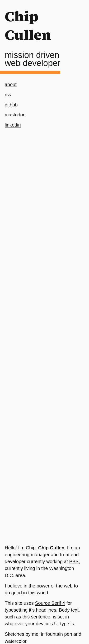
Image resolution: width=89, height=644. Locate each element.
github (11, 105)
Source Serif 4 (50, 603)
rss (8, 95)
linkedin (13, 125)
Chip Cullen (28, 26)
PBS (74, 561)
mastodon (15, 115)
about (11, 84)
